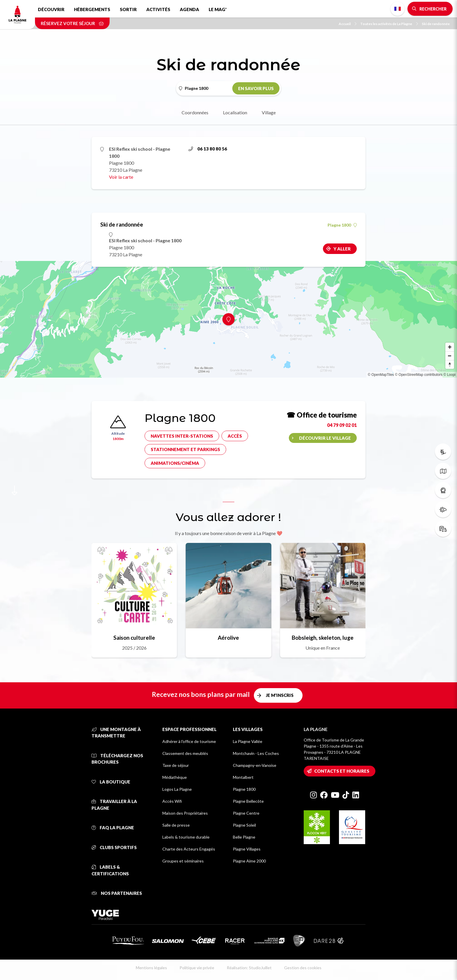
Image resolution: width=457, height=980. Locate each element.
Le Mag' (218, 9)
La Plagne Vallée (248, 741)
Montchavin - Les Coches (256, 753)
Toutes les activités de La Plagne (389, 24)
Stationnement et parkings (185, 449)
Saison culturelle (134, 638)
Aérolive (228, 638)
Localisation (235, 112)
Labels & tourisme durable (186, 837)
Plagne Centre (246, 813)
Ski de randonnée (436, 24)
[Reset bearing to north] (450, 364)
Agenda (189, 9)
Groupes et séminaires (183, 861)
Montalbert (243, 777)
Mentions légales (151, 968)
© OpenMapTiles (381, 375)
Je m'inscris (280, 695)
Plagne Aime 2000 (249, 861)
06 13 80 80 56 (208, 149)
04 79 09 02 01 (342, 425)
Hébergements (92, 9)
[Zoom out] (450, 356)
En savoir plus (256, 88)
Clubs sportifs (114, 847)
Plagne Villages (247, 849)
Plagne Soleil (244, 825)
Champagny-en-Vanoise (255, 765)
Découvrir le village (325, 438)
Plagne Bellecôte (248, 801)
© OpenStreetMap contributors (419, 375)
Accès (235, 436)
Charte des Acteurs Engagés (189, 849)
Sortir (128, 9)
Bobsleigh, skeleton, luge (323, 638)
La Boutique (111, 782)
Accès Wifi (172, 801)
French (398, 9)
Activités (158, 9)
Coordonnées (195, 112)
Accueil (348, 24)
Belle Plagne (244, 837)
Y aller (342, 249)
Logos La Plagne (177, 789)
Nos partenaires (117, 893)
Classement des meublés (185, 753)
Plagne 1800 (342, 225)
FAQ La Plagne (113, 828)
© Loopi (449, 375)
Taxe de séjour (176, 765)
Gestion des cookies (303, 968)
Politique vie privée (197, 968)
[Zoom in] (450, 347)
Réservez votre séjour (72, 23)
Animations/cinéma (175, 463)
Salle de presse (176, 825)
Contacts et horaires (342, 771)
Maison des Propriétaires (185, 813)
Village (269, 112)
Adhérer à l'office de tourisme (189, 741)
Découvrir (51, 9)
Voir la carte (121, 177)
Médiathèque (175, 777)
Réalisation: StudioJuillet (249, 968)
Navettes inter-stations (182, 436)
